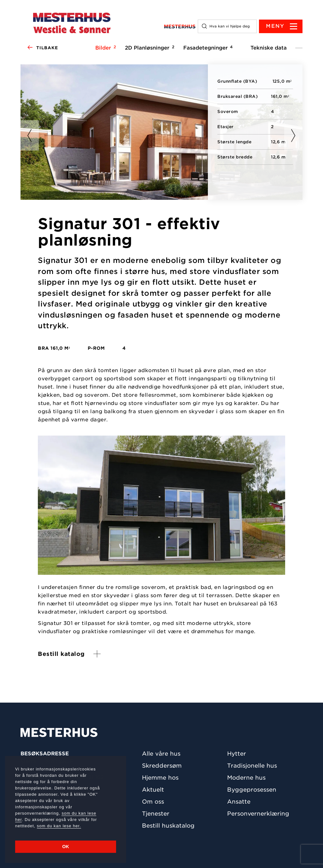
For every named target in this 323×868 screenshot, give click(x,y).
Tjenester (156, 814)
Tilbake (42, 48)
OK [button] (66, 847)
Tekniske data (269, 48)
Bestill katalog (61, 654)
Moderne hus (246, 778)
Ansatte (239, 802)
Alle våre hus (161, 754)
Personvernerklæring (258, 814)
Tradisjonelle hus (252, 766)
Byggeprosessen (252, 790)
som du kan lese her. (59, 826)
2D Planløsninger (149, 48)
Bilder (105, 48)
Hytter (237, 754)
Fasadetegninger (207, 48)
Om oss (153, 802)
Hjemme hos (160, 778)
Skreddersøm (162, 766)
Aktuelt (153, 790)
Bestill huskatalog (168, 826)
